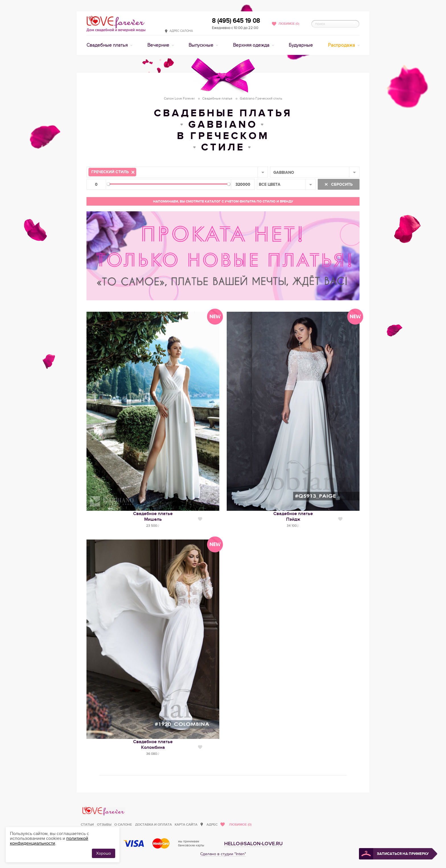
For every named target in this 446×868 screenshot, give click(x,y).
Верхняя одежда (252, 45)
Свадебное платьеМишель (153, 516)
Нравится (200, 519)
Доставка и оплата (153, 825)
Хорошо (104, 853)
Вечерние (159, 45)
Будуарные (301, 45)
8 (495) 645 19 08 (236, 21)
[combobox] (177, 172)
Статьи (87, 825)
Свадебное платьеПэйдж (293, 516)
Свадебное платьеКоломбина (153, 745)
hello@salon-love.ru (253, 844)
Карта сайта (186, 825)
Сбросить (341, 184)
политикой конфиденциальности (49, 841)
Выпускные (202, 45)
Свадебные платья (108, 45)
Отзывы (104, 825)
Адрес (212, 825)
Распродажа (342, 45)
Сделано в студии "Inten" (223, 854)
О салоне (123, 825)
